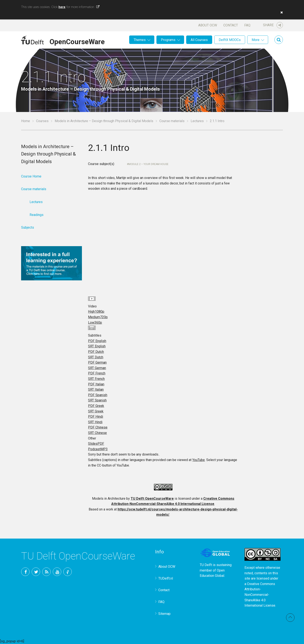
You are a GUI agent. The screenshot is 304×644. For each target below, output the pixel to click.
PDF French (97, 373)
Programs (168, 40)
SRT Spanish (97, 400)
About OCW (208, 25)
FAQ (247, 25)
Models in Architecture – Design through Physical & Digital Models (104, 121)
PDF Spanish (98, 395)
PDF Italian (96, 384)
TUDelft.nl (166, 578)
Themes (140, 40)
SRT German (97, 368)
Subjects (28, 227)
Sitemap (164, 614)
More (256, 40)
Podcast (98, 449)
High (96, 312)
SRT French (96, 379)
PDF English (97, 341)
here (62, 7)
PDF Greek (96, 406)
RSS (46, 572)
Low (95, 323)
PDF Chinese (98, 427)
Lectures (197, 121)
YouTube (199, 460)
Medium (98, 317)
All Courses (199, 40)
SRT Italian (96, 390)
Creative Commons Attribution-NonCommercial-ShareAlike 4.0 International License (260, 595)
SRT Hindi (95, 422)
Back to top (290, 618)
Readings (37, 215)
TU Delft (68, 572)
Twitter (36, 572)
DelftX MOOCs (230, 40)
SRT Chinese (97, 433)
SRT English (97, 346)
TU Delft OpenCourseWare (152, 499)
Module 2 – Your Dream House (148, 164)
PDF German (97, 362)
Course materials (172, 121)
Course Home (31, 176)
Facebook (25, 572)
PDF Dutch (96, 352)
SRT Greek (96, 411)
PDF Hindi (96, 417)
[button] (281, 12)
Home (26, 121)
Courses (42, 121)
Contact (231, 25)
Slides (96, 444)
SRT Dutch (96, 357)
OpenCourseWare (77, 41)
